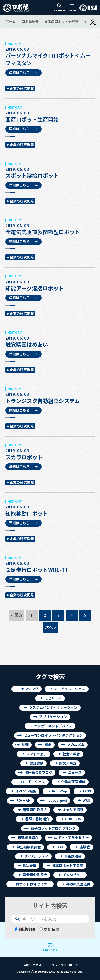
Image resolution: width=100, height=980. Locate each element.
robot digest (57, 801)
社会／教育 (71, 754)
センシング (30, 689)
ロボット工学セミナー (71, 838)
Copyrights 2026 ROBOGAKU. (50, 972)
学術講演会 (73, 856)
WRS (86, 801)
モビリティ (53, 698)
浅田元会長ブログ (38, 773)
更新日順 (49, 929)
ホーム (11, 22)
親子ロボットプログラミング (53, 828)
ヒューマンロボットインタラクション (53, 735)
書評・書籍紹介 (37, 819)
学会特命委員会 (35, 875)
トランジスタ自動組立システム (50, 396)
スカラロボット (50, 452)
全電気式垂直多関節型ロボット (50, 227)
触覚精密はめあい (50, 339)
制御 (25, 745)
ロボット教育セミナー (33, 884)
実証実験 (37, 763)
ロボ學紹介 (30, 22)
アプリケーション (53, 717)
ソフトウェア (37, 754)
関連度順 (25, 929)
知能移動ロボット (50, 508)
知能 (48, 745)
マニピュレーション (70, 689)
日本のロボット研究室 (61, 22)
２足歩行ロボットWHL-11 (50, 565)
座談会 (85, 847)
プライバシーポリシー (66, 965)
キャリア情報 (73, 810)
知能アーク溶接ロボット (50, 283)
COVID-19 (73, 819)
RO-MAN (23, 801)
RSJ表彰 (30, 866)
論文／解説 (68, 763)
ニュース (75, 773)
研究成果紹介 (28, 838)
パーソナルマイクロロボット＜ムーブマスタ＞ (50, 54)
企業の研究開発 (22, 89)
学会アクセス (32, 965)
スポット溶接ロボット (50, 171)
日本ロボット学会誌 (68, 866)
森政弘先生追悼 (78, 884)
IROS (87, 791)
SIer (60, 847)
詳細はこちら (19, 73)
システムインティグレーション (53, 708)
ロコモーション (33, 782)
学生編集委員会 (29, 847)
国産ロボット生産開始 (50, 114)
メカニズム (76, 745)
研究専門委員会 (35, 810)
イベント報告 (26, 791)
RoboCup (60, 791)
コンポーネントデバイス (53, 726)
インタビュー (73, 875)
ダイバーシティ (37, 856)
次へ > (51, 627)
